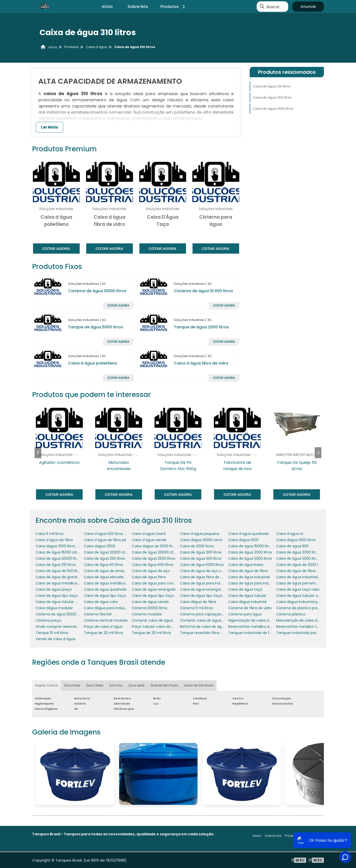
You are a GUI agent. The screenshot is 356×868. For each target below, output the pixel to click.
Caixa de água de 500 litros (59, 571)
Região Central (46, 685)
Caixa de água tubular (247, 596)
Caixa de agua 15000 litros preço (256, 546)
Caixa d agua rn (290, 534)
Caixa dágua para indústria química (115, 608)
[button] (318, 453)
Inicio (257, 836)
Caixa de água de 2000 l (297, 565)
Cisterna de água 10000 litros (97, 291)
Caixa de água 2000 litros (250, 552)
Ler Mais (50, 127)
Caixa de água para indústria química (261, 583)
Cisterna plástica (291, 614)
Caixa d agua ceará (149, 534)
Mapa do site (313, 836)
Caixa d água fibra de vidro (201, 363)
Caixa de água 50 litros (103, 565)
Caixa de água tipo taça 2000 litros (162, 596)
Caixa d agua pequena (200, 534)
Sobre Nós (138, 7)
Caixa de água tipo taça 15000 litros (115, 596)
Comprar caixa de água (152, 620)
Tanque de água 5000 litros (96, 327)
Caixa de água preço (54, 589)
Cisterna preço (48, 620)
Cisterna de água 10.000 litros (203, 291)
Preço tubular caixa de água (156, 627)
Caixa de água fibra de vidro (204, 577)
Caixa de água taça (245, 589)
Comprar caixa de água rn (203, 620)
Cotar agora (56, 249)
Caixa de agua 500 (292, 546)
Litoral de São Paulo (199, 685)
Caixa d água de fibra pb (105, 540)
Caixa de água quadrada (105, 589)
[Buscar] (262, 7)
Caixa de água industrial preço (302, 577)
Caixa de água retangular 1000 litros (211, 589)
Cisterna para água (245, 614)
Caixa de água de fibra (248, 571)
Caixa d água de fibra (54, 540)
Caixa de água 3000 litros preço (304, 558)
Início (107, 7)
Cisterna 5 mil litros (196, 608)
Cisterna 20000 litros (150, 608)
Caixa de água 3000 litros (273, 109)
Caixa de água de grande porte (63, 577)
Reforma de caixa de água (203, 627)
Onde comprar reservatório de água (67, 627)
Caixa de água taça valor (298, 589)
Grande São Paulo (164, 685)
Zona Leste (136, 685)
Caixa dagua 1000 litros (296, 540)
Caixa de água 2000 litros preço (304, 552)
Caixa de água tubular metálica (63, 602)
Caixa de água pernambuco (300, 583)
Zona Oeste (95, 685)
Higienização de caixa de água (255, 620)
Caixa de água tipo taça (56, 596)
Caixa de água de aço (151, 571)
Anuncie (308, 7)
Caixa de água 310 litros (272, 86)
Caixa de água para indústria (205, 583)
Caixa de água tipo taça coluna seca (212, 596)
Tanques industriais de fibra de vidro (259, 633)
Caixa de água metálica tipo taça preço (70, 583)
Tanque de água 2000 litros (201, 327)
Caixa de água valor (101, 602)
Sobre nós (273, 836)
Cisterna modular (147, 614)
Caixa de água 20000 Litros (107, 552)
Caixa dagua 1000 (243, 540)
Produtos (173, 7)
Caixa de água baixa (246, 565)
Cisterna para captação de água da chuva (217, 614)
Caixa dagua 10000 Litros (201, 540)
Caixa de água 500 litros (153, 565)
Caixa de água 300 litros (272, 97)
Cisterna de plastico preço (299, 608)
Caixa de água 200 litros (201, 552)
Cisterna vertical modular (106, 620)
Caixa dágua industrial (247, 602)
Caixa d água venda (149, 540)
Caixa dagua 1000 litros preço (61, 546)
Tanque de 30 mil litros (151, 633)
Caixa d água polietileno (93, 363)
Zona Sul (116, 685)
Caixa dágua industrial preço (301, 602)
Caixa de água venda (150, 602)
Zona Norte (72, 685)
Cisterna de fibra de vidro (250, 608)
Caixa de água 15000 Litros (58, 552)
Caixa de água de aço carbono (207, 571)
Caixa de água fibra (149, 577)
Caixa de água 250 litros (104, 558)
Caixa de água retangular (154, 589)
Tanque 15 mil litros (52, 633)
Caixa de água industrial (249, 577)
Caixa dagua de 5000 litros (155, 546)
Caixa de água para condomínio (160, 583)
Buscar (273, 7)
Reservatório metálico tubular (302, 627)
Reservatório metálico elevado (255, 627)
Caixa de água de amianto (107, 571)
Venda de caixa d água (56, 639)
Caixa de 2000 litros (197, 546)
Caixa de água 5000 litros (202, 565)
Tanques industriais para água (302, 633)
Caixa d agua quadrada (248, 534)
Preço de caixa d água (103, 627)
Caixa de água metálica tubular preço (117, 583)
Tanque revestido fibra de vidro (207, 633)
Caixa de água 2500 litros (154, 558)
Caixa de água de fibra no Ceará (304, 571)
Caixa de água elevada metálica (112, 577)
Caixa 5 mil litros (50, 534)
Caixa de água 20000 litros (59, 558)
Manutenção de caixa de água (303, 620)
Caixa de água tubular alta (299, 596)
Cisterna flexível (98, 614)
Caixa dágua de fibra (198, 602)
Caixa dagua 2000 (100, 546)
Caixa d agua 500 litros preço (109, 534)
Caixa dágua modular (54, 608)
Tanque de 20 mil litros (103, 633)
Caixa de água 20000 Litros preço (161, 552)
